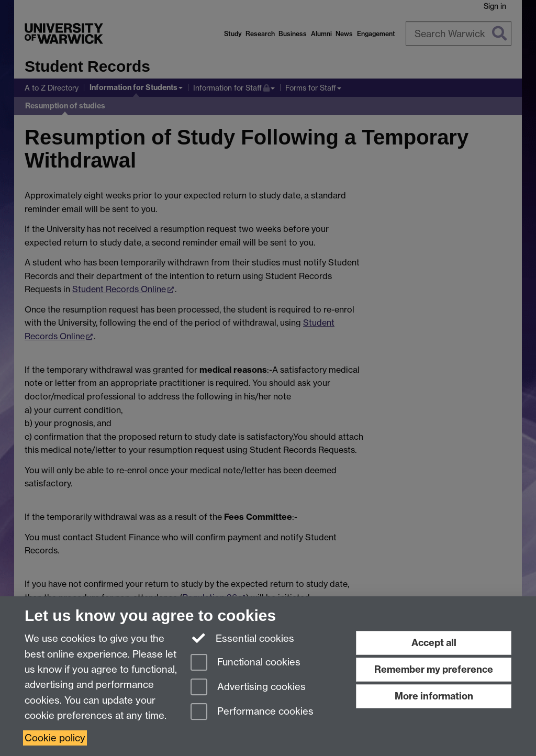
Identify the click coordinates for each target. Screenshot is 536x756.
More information (434, 696)
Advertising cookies (248, 688)
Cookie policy (55, 738)
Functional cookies (245, 663)
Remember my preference (434, 669)
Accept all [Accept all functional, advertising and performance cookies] (434, 643)
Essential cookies (243, 638)
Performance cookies (252, 712)
